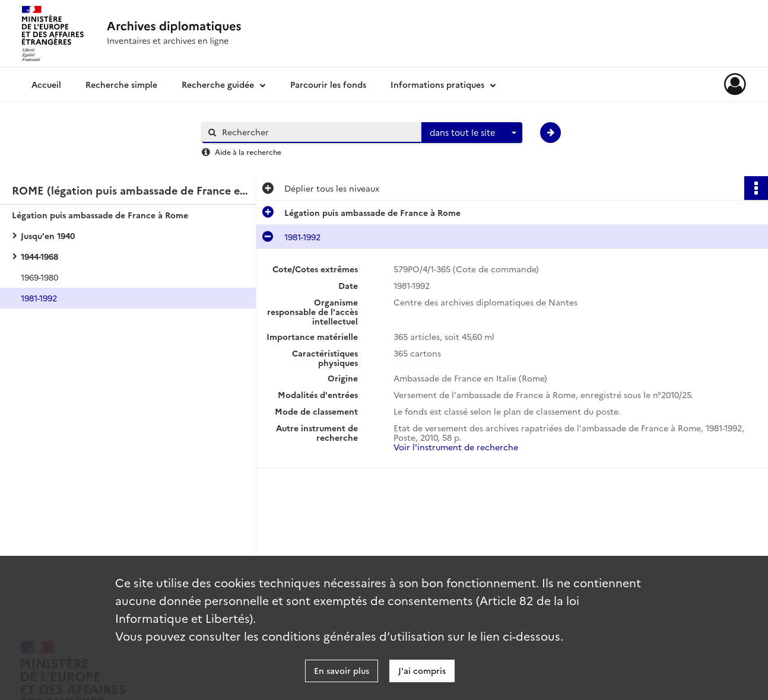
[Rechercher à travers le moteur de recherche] (318, 132)
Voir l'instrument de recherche (456, 447)
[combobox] (472, 133)
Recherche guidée (218, 84)
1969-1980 (39, 277)
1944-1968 (39, 256)
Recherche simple (121, 84)
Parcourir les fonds (328, 84)
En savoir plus (342, 670)
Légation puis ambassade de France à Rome (100, 215)
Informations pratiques (437, 84)
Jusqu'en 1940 (48, 236)
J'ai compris (422, 670)
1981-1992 (39, 298)
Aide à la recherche (248, 152)
